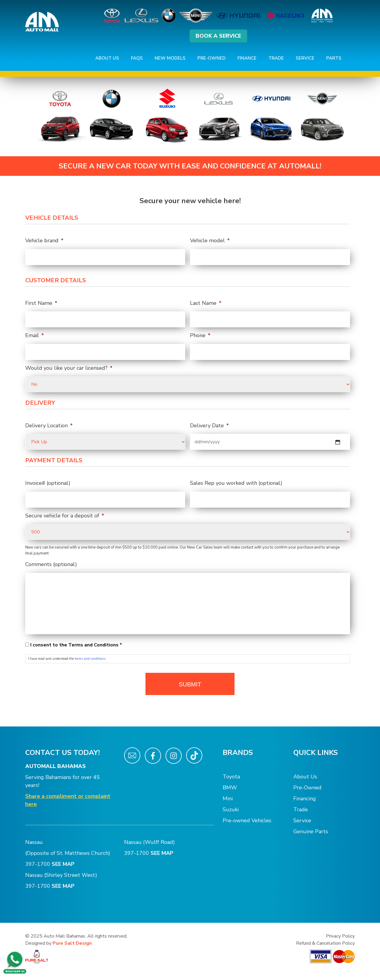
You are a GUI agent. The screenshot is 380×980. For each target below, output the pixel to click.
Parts (334, 58)
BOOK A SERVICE (218, 36)
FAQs (137, 58)
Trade (276, 58)
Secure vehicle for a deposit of (65, 516)
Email (35, 336)
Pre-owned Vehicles (247, 820)
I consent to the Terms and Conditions (76, 645)
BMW (230, 788)
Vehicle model (210, 241)
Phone (200, 336)
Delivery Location (49, 426)
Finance (247, 58)
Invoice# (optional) (48, 483)
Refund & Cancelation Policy (325, 943)
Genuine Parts (311, 831)
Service (305, 58)
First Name (41, 303)
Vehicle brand (44, 241)
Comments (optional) (51, 564)
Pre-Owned (212, 58)
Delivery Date (209, 426)
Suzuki (231, 810)
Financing (305, 799)
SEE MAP (64, 864)
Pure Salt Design (72, 943)
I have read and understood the (67, 659)
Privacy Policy (340, 936)
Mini (228, 799)
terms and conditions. (91, 659)
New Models (170, 58)
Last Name (206, 303)
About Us (107, 58)
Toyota (231, 777)
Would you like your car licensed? (69, 368)
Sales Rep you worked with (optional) (236, 483)
